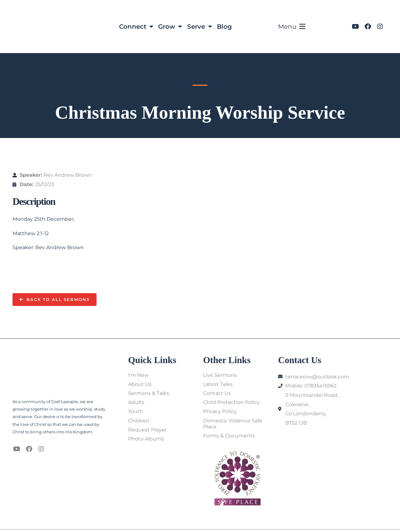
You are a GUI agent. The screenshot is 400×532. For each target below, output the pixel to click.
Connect (136, 27)
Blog (225, 27)
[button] (294, 27)
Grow (170, 27)
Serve (200, 27)
